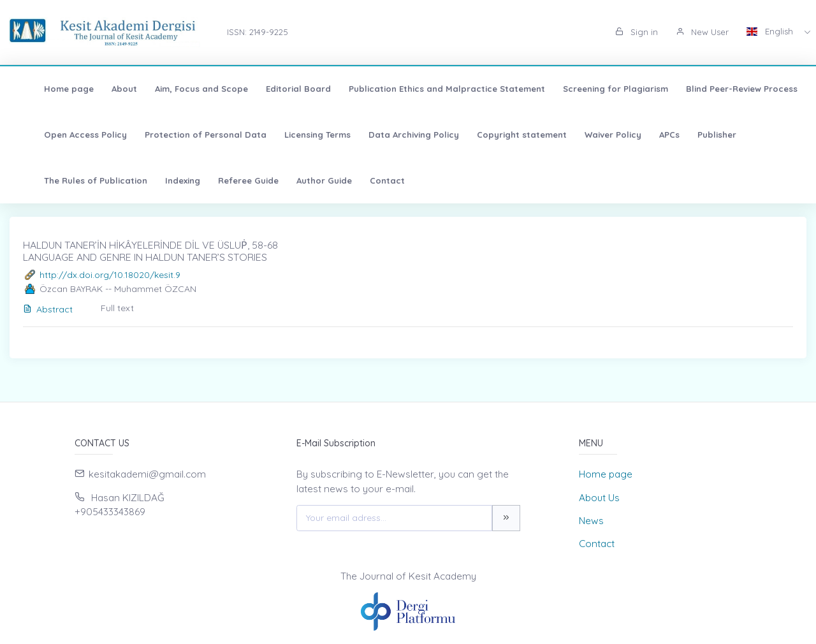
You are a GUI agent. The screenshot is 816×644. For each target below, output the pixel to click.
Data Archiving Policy (394, 135)
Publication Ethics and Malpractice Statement (427, 89)
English (771, 31)
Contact (368, 180)
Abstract (48, 309)
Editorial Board (279, 89)
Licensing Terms (298, 135)
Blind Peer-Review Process (722, 89)
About (105, 89)
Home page (49, 89)
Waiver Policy (593, 135)
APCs (650, 135)
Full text (117, 308)
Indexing (163, 180)
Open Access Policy (66, 135)
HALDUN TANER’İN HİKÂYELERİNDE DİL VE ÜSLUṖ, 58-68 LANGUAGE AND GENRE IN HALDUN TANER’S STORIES (150, 251)
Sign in (637, 32)
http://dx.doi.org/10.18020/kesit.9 (110, 275)
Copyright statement (502, 135)
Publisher (697, 135)
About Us (599, 498)
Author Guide (304, 180)
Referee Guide (229, 180)
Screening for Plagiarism (596, 89)
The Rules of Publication (76, 180)
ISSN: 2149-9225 (258, 32)
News (591, 521)
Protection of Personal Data (186, 135)
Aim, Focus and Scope (182, 89)
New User (702, 32)
